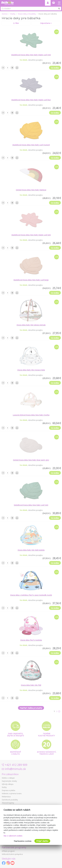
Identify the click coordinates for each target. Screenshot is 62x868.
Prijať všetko (42, 841)
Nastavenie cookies (23, 841)
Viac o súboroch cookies (13, 836)
